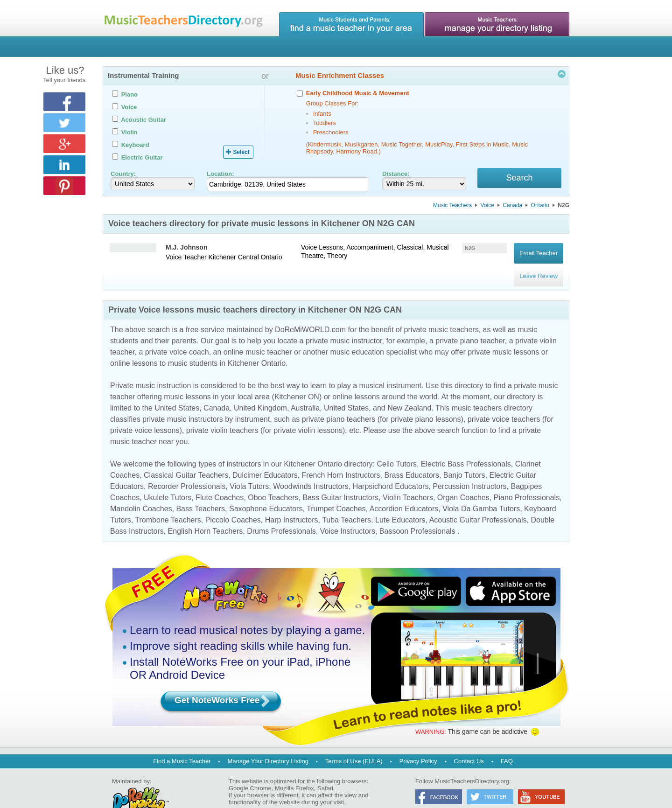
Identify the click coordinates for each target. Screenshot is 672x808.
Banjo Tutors (464, 457)
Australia (305, 390)
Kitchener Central (234, 258)
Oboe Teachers (273, 479)
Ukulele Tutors (168, 479)
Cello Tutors (397, 446)
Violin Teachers (408, 479)
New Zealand (409, 390)
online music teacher (258, 334)
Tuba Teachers (346, 502)
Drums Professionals (281, 513)
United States (177, 390)
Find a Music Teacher (182, 743)
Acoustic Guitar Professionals (478, 502)
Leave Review (539, 263)
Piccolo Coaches (233, 502)
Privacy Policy (418, 743)
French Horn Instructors (341, 457)
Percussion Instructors (469, 468)
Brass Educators (412, 457)
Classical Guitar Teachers (186, 457)
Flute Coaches (220, 479)
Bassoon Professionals (417, 513)
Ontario (540, 207)
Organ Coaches (463, 479)
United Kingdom (260, 390)
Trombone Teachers (168, 502)
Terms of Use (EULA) (354, 743)
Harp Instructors (292, 502)
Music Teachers (452, 207)
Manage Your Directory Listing (268, 743)
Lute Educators (400, 502)
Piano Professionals (527, 479)
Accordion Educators (404, 491)
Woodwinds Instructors (311, 468)
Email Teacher (539, 250)
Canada (512, 207)
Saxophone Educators (266, 491)
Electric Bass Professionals (466, 446)
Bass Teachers (200, 491)
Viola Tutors (249, 468)
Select (241, 152)
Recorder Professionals (187, 468)
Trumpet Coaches (336, 491)
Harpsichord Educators (391, 468)
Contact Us (469, 743)
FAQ (507, 743)
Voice (487, 207)
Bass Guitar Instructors (340, 479)
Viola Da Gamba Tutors (481, 491)
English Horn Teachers (206, 513)
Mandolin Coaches (141, 491)
